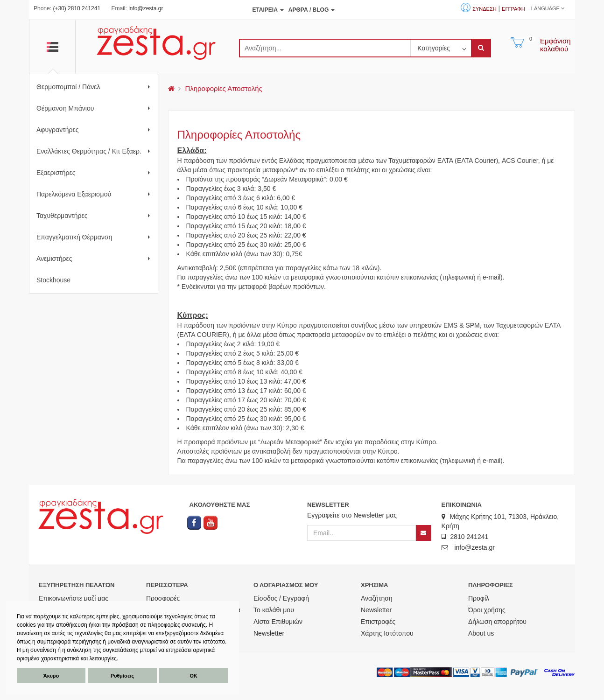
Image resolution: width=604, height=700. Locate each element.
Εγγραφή (513, 9)
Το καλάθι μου (274, 610)
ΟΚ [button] (193, 676)
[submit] (481, 48)
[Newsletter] (423, 533)
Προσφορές (163, 598)
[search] (325, 48)
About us (481, 633)
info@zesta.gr (146, 8)
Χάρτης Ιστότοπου (387, 633)
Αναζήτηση (377, 598)
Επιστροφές (378, 622)
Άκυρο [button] (51, 676)
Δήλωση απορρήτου (497, 622)
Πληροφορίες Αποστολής (223, 88)
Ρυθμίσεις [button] (122, 676)
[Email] (362, 533)
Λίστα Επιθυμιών (278, 622)
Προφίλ (479, 598)
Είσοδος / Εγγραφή (281, 598)
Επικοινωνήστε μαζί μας (74, 598)
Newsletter (269, 633)
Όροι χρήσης (487, 610)
